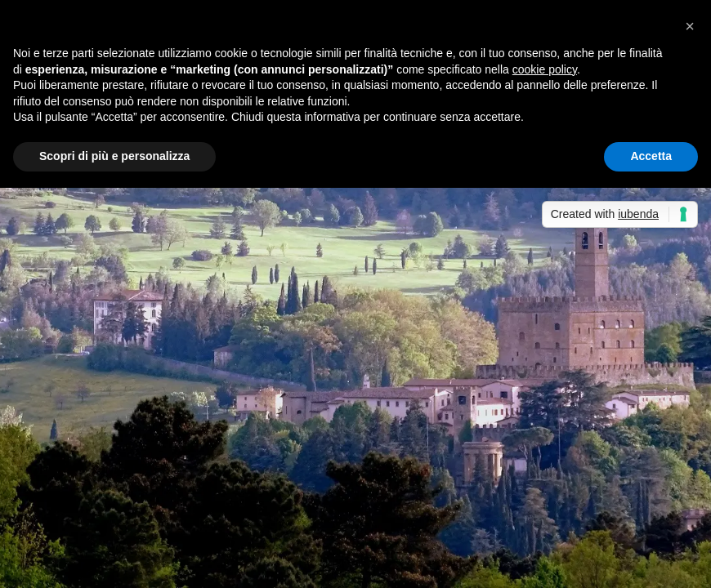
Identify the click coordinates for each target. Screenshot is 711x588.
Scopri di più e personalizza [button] (114, 156)
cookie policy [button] (545, 69)
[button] (690, 26)
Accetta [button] (651, 156)
